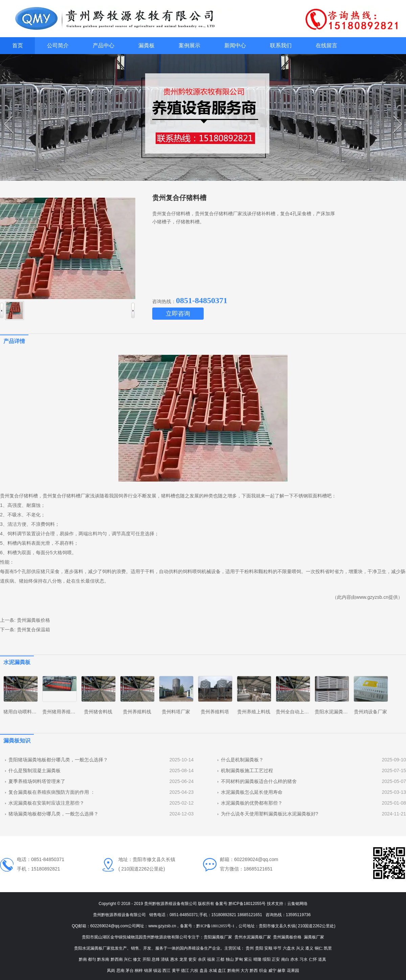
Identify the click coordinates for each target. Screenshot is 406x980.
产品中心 (104, 45)
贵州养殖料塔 (215, 712)
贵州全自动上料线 (295, 712)
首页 (18, 45)
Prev (5, 116)
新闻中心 (235, 45)
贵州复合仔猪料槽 (19, 496)
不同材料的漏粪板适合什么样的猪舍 (259, 781)
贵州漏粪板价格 (33, 620)
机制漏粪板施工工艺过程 (247, 770)
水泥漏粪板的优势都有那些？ (252, 803)
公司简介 (58, 45)
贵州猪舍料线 (98, 712)
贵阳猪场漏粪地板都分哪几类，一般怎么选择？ (58, 760)
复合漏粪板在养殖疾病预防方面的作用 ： (52, 792)
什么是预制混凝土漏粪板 (35, 770)
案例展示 (189, 45)
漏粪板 (146, 45)
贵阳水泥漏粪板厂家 (336, 712)
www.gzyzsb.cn (372, 597)
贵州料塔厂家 (176, 712)
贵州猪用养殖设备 (61, 712)
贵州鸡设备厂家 (370, 712)
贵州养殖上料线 (254, 712)
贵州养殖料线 (137, 712)
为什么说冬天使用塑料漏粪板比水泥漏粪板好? (270, 814)
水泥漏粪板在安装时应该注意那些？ (46, 803)
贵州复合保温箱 (33, 630)
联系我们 (281, 45)
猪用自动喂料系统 (22, 712)
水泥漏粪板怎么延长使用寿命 (252, 792)
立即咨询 (178, 314)
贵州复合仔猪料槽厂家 (66, 496)
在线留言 (326, 45)
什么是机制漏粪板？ (242, 760)
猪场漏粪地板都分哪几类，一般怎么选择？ (53, 814)
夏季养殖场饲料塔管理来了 (37, 781)
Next (394, 116)
